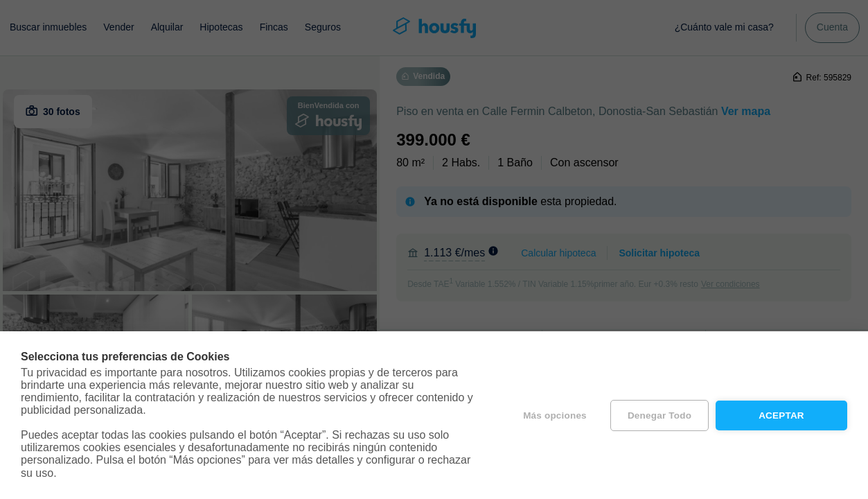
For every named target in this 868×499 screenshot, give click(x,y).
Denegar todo (659, 415)
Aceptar (781, 415)
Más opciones (555, 415)
